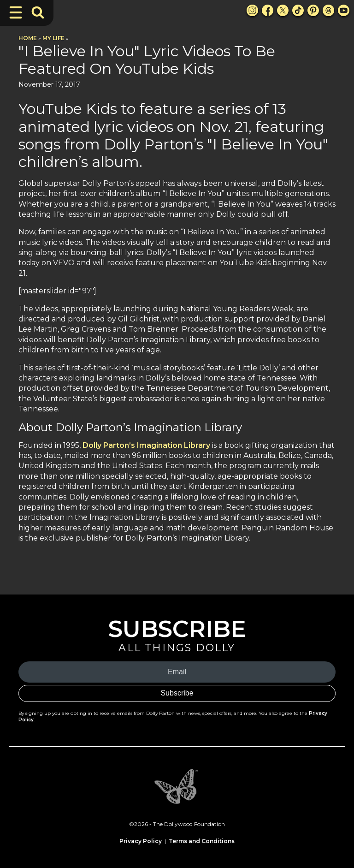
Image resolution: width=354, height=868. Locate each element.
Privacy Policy (141, 841)
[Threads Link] (328, 10)
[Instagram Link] (252, 10)
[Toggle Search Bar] (38, 12)
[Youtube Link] (344, 10)
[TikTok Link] (298, 10)
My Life (53, 38)
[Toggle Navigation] (16, 12)
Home (28, 38)
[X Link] (283, 10)
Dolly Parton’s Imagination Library (146, 445)
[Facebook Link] (268, 10)
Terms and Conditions (202, 841)
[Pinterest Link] (313, 10)
